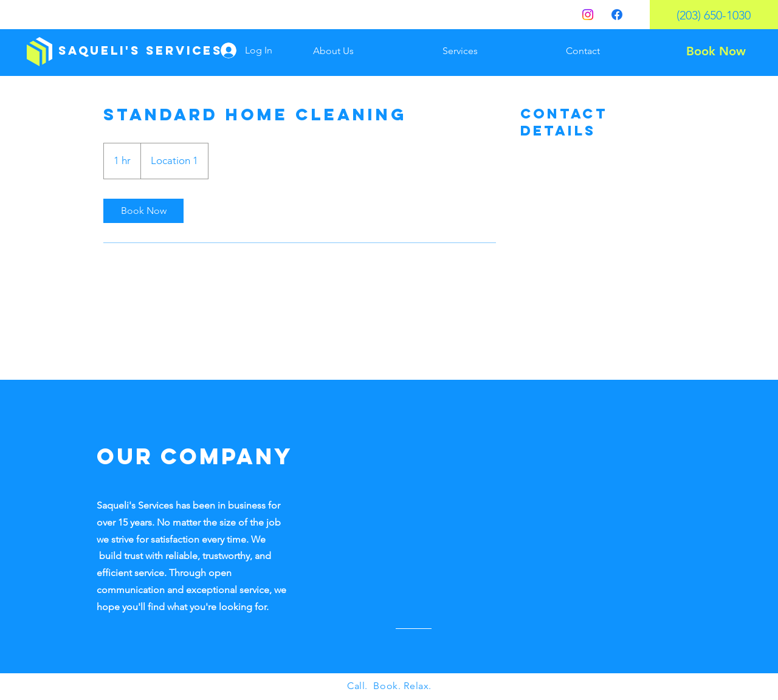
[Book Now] (716, 51)
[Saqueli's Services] (140, 51)
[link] (143, 211)
